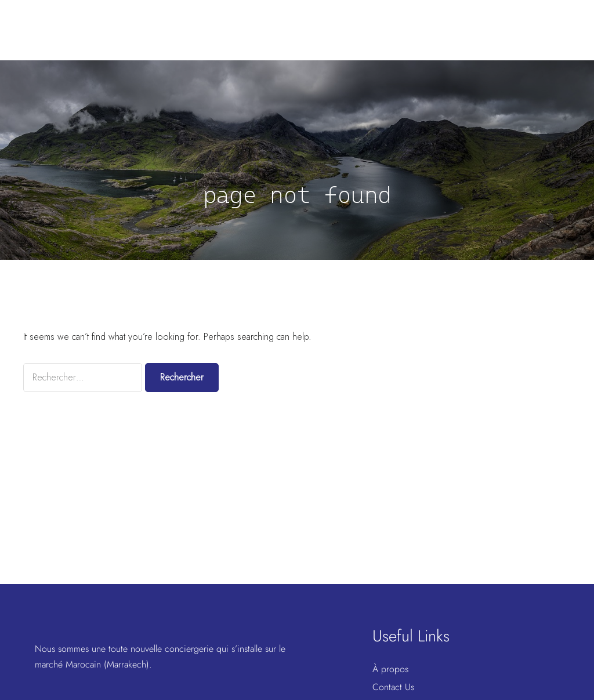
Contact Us (393, 687)
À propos (390, 669)
